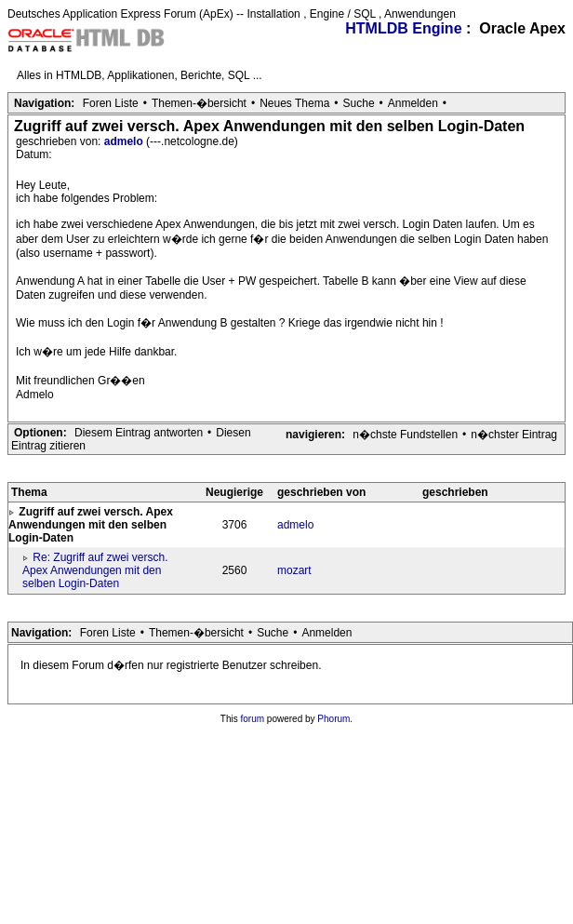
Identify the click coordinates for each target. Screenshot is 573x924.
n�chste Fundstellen (405, 435)
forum (253, 719)
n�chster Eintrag (514, 435)
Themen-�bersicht (199, 103)
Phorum (333, 719)
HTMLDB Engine (403, 28)
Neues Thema (294, 103)
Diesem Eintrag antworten (139, 433)
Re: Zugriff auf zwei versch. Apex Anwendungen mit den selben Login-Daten (95, 570)
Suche (359, 103)
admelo (125, 141)
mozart (294, 570)
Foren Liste (111, 103)
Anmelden (413, 103)
